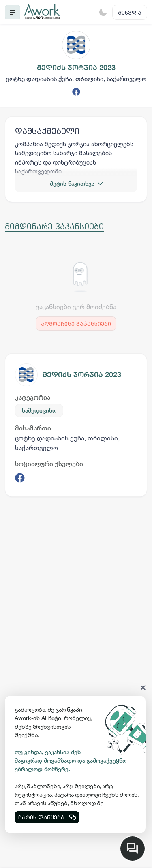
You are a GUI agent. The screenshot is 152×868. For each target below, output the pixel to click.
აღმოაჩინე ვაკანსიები (76, 324)
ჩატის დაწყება (47, 817)
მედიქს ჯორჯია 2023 (82, 375)
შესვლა (130, 12)
